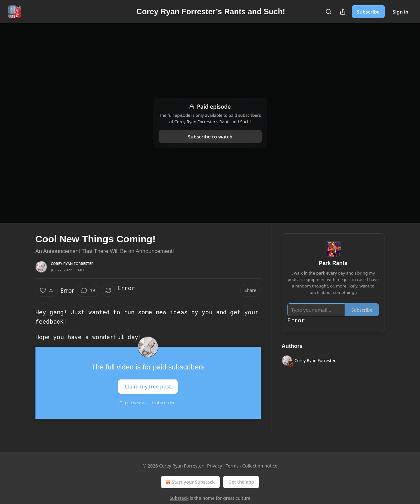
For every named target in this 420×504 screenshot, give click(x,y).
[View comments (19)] (88, 290)
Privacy (215, 466)
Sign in (400, 12)
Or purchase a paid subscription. (148, 403)
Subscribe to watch (210, 136)
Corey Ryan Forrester (72, 263)
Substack (179, 498)
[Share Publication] (343, 12)
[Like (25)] (47, 290)
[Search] (328, 12)
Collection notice (260, 466)
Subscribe (368, 12)
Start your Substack (190, 482)
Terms (232, 466)
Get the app (241, 482)
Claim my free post (148, 387)
